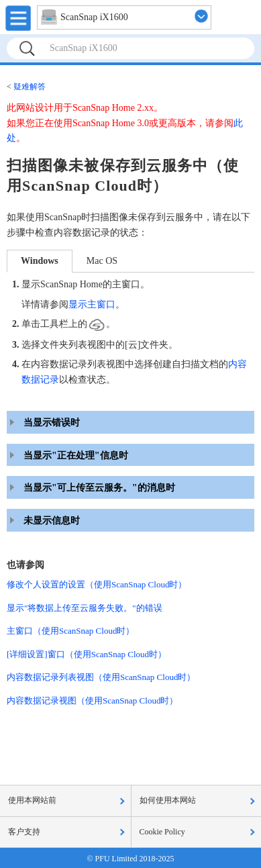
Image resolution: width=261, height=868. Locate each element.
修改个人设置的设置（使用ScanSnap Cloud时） (97, 584)
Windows (40, 261)
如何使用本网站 (168, 800)
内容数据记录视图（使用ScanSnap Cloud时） (92, 701)
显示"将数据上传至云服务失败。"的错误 (85, 608)
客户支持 (24, 832)
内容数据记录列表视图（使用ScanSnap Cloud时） (101, 677)
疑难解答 (30, 87)
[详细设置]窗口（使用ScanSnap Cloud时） (87, 654)
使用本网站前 (32, 800)
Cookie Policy (162, 832)
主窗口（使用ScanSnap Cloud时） (70, 631)
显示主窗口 (92, 304)
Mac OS (102, 261)
